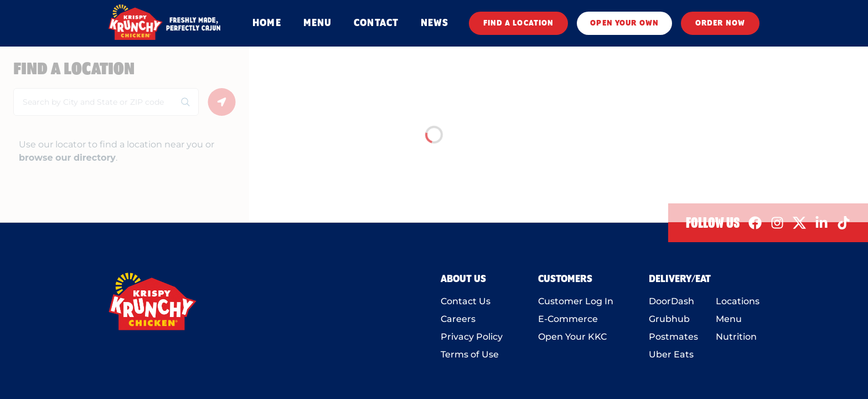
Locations (738, 301)
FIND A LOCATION (519, 23)
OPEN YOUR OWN (624, 23)
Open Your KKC (572, 337)
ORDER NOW (720, 23)
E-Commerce (568, 319)
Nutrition (736, 337)
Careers (458, 319)
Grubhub (669, 319)
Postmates (673, 337)
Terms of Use (470, 354)
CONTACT (376, 23)
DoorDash (671, 301)
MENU (317, 23)
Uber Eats (671, 354)
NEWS (435, 23)
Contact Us (466, 301)
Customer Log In (576, 301)
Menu (729, 319)
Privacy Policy (472, 337)
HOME (267, 23)
